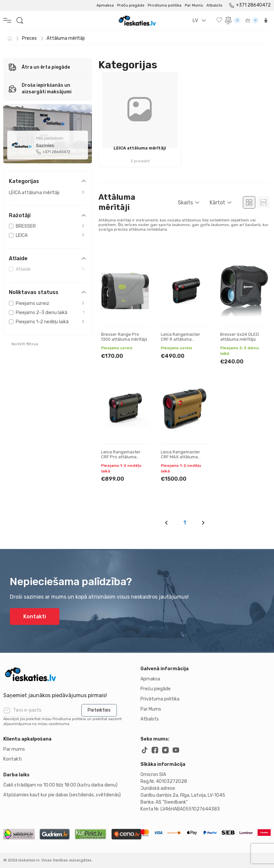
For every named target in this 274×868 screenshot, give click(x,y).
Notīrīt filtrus (25, 344)
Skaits (185, 203)
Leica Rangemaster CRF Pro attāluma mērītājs (121, 457)
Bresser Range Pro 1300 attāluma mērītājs (124, 337)
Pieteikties (99, 710)
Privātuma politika (165, 5)
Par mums (14, 749)
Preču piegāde (131, 5)
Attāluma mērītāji (66, 38)
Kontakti (35, 617)
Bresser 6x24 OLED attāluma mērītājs (240, 337)
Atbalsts (214, 5)
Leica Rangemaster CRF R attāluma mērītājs (180, 339)
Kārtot (217, 203)
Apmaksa (105, 5)
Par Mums (194, 5)
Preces (29, 38)
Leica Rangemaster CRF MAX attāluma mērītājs (180, 457)
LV (195, 20)
